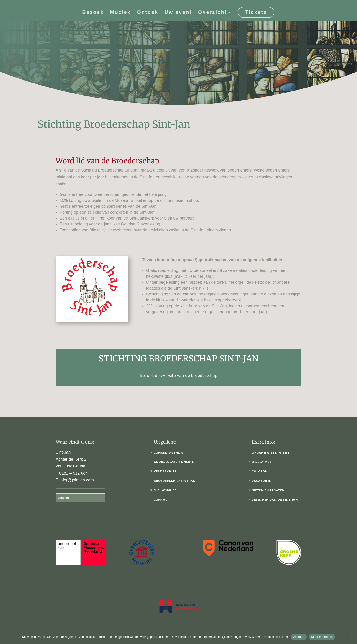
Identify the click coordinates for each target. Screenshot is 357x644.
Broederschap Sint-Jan (175, 481)
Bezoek (93, 13)
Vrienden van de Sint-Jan (275, 500)
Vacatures (261, 481)
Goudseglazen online (174, 462)
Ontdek (148, 13)
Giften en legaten (268, 490)
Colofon (260, 471)
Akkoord (299, 637)
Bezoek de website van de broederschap (179, 375)
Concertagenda (168, 452)
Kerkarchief (165, 471)
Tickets (256, 12)
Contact (162, 500)
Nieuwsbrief (165, 490)
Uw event (178, 13)
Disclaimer (262, 462)
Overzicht (213, 13)
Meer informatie (322, 637)
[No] (351, 637)
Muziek (120, 13)
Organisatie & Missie (270, 452)
